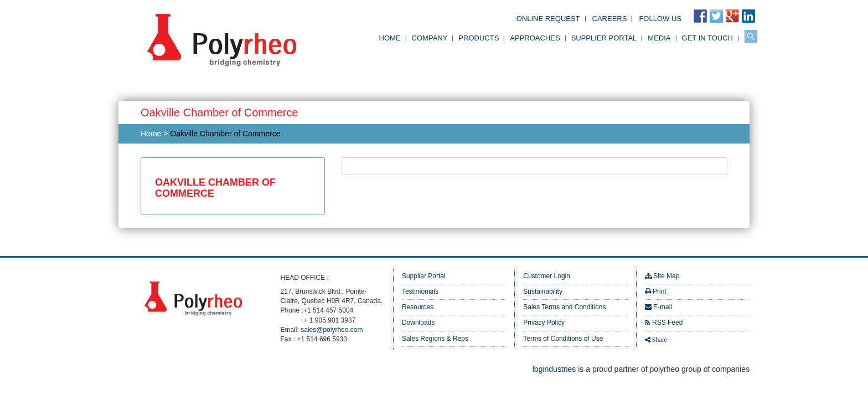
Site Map (666, 276)
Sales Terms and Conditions (564, 307)
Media (659, 38)
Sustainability (543, 291)
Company (430, 38)
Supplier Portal (604, 38)
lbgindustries (554, 369)
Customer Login (547, 276)
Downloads (418, 323)
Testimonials (420, 291)
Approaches (535, 38)
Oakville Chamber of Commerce (225, 134)
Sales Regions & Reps (435, 339)
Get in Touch (707, 38)
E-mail (663, 307)
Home (390, 38)
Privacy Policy (544, 323)
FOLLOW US (660, 19)
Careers (610, 19)
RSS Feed (667, 323)
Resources (418, 307)
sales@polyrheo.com (332, 330)
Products (479, 38)
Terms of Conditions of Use (563, 339)
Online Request (548, 19)
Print (660, 291)
